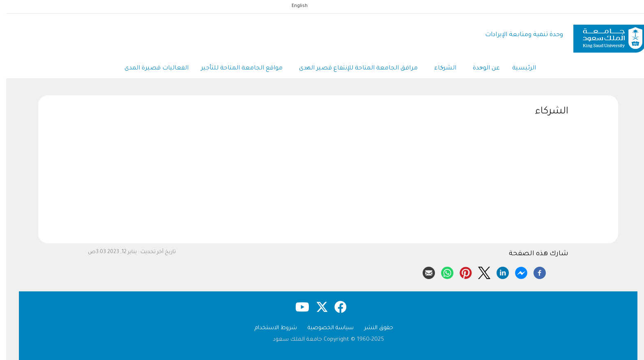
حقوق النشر (373, 328)
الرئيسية (518, 69)
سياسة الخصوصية (324, 328)
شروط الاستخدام (270, 328)
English (293, 6)
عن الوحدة (480, 69)
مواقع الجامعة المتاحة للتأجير (236, 69)
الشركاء (439, 69)
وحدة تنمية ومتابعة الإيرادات (518, 35)
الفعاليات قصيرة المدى (150, 69)
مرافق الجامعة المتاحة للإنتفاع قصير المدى (352, 69)
